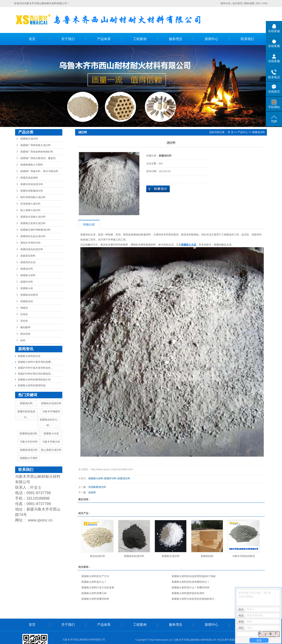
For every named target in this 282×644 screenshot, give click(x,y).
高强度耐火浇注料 (30, 204)
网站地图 (249, 3)
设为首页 (238, 3)
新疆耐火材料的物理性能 (32, 385)
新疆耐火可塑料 (29, 458)
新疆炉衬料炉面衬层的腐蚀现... (35, 374)
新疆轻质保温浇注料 (32, 184)
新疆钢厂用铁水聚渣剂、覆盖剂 (38, 158)
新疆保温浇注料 (29, 450)
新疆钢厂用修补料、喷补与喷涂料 (39, 171)
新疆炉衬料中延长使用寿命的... (35, 368)
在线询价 (158, 189)
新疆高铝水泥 (28, 262)
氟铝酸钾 (25, 327)
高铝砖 (24, 321)
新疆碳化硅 (27, 301)
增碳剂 (24, 308)
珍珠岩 (24, 314)
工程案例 (140, 39)
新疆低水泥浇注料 (51, 403)
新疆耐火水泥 (51, 434)
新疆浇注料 (27, 269)
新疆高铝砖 (207, 556)
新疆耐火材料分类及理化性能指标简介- (193, 599)
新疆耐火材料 (28, 275)
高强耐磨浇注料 (97, 487)
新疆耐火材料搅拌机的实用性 (188, 593)
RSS (258, 3)
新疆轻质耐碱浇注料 (32, 191)
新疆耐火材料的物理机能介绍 (34, 380)
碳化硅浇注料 (98, 556)
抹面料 (92, 492)
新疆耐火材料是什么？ (94, 582)
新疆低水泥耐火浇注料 (33, 217)
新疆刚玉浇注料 (171, 556)
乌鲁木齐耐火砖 (51, 442)
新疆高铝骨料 (28, 256)
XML (265, 3)
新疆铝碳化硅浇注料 (32, 249)
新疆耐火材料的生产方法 (95, 576)
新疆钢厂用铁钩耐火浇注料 (35, 145)
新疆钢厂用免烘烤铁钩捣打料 (37, 152)
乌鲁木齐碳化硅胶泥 (244, 556)
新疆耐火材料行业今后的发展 (98, 588)
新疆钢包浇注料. (29, 434)
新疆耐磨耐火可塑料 (32, 165)
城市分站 (226, 3)
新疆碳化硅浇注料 (134, 556)
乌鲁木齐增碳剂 (51, 411)
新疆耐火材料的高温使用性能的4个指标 (194, 576)
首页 (32, 39)
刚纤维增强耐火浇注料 (33, 197)
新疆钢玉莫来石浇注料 (33, 223)
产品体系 (104, 39)
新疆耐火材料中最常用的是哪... (35, 362)
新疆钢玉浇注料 (29, 139)
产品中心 (243, 132)
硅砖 (23, 340)
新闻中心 (211, 39)
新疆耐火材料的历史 (29, 356)
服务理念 (176, 39)
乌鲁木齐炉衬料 (29, 442)
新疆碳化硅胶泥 (29, 295)
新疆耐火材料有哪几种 (94, 593)
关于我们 (68, 39)
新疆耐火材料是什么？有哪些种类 (191, 588)
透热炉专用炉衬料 (30, 243)
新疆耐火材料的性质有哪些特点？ (191, 582)
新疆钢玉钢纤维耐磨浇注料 (35, 230)
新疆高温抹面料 (29, 178)
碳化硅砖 (25, 334)
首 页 (230, 132)
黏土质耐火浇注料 (30, 210)
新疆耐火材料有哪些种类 (95, 599)
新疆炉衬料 (27, 282)
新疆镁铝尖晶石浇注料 (33, 236)
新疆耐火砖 (27, 288)
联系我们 (247, 39)
